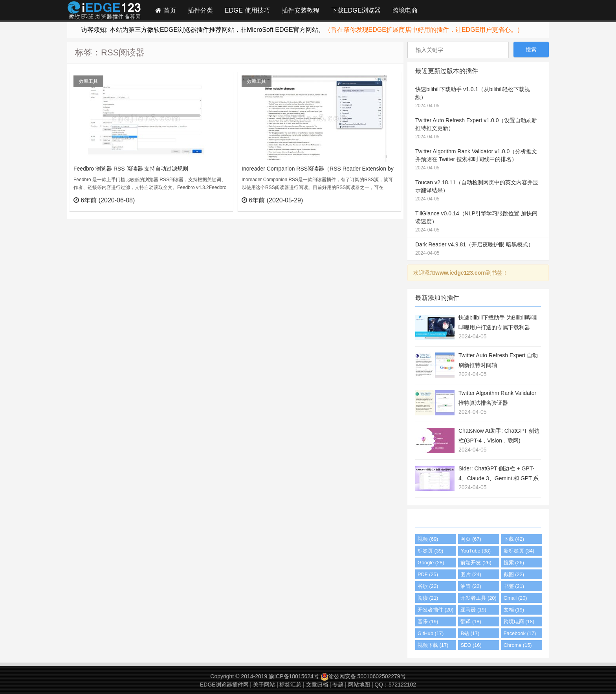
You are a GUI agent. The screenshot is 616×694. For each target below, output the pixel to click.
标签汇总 (290, 685)
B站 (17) (470, 633)
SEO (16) (471, 645)
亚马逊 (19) (473, 610)
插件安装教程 (301, 10)
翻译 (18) (471, 621)
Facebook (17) (520, 633)
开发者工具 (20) (478, 598)
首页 (166, 10)
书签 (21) (514, 586)
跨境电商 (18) (519, 621)
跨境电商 (405, 10)
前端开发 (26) (476, 563)
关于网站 (264, 685)
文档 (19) (514, 610)
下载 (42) (514, 539)
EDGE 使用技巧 (247, 10)
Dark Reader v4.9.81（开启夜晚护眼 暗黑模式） (478, 249)
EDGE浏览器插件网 (224, 685)
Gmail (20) (515, 598)
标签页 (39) (430, 551)
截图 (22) (514, 574)
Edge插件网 (104, 11)
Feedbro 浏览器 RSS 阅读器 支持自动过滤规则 (131, 169)
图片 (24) (471, 574)
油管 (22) (471, 586)
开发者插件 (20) (435, 610)
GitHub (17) (431, 633)
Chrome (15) (518, 645)
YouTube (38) (476, 551)
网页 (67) (471, 539)
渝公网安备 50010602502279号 (363, 676)
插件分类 (200, 10)
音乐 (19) (428, 621)
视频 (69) (428, 539)
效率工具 (88, 81)
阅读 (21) (428, 598)
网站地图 (359, 685)
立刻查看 (213, 200)
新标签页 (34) (519, 551)
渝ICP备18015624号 (294, 676)
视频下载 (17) (433, 645)
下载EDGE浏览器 (356, 10)
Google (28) (431, 563)
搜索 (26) (514, 563)
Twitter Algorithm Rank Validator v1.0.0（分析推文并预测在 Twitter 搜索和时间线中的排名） (478, 160)
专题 (338, 685)
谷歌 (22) (428, 586)
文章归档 (317, 685)
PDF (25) (428, 574)
